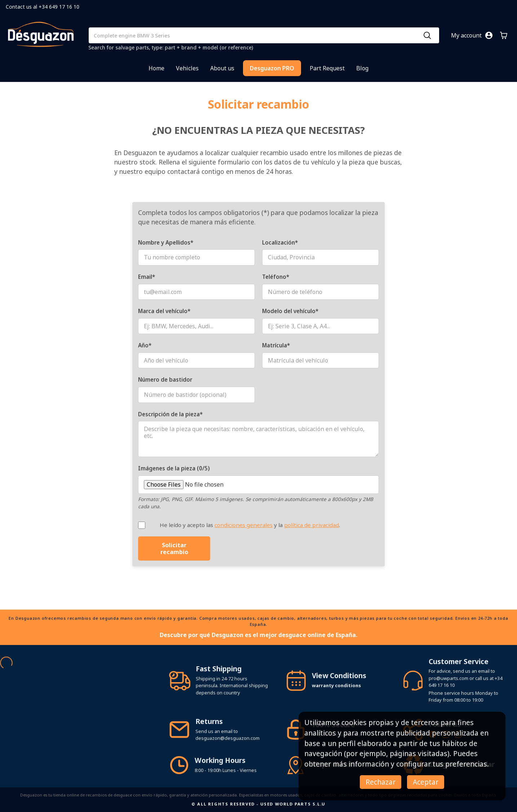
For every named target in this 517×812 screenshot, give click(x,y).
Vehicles (187, 68)
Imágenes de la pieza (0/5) (174, 468)
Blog (362, 68)
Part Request (327, 68)
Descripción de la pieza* (170, 414)
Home (156, 68)
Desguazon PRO (272, 68)
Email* (147, 277)
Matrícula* (276, 345)
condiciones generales (244, 525)
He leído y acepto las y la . (250, 525)
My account (466, 35)
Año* (145, 345)
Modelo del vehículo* (290, 311)
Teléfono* (276, 277)
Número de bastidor (165, 379)
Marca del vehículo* (164, 311)
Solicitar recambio (174, 548)
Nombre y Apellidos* (166, 242)
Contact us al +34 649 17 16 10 (43, 7)
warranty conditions (336, 685)
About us (222, 68)
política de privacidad (311, 525)
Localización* (280, 242)
